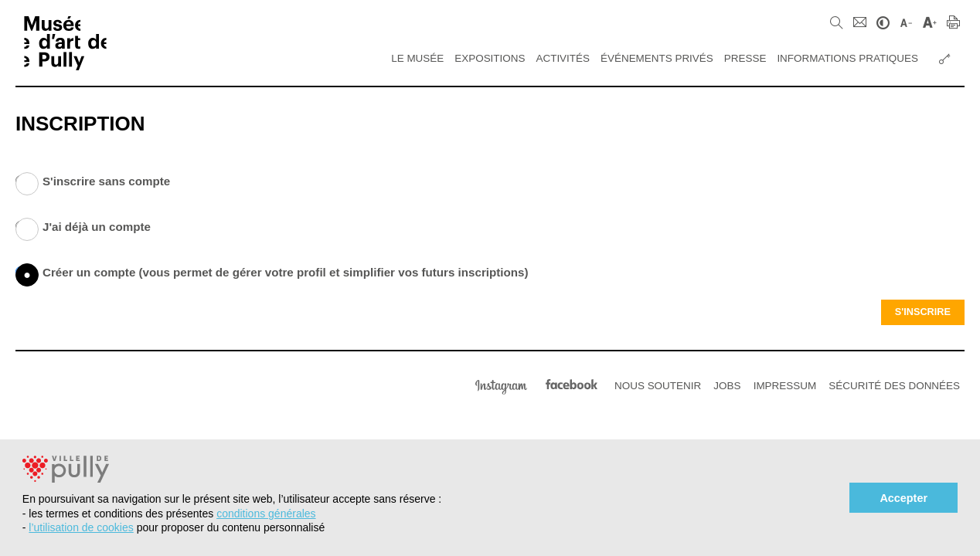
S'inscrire (923, 312)
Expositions (490, 58)
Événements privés (657, 58)
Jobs (727, 386)
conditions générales (266, 514)
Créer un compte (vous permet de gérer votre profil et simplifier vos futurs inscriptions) (27, 275)
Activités (563, 58)
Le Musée (417, 58)
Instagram (501, 385)
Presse (745, 58)
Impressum (785, 386)
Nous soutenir (658, 386)
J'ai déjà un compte (27, 229)
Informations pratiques (847, 58)
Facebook (572, 385)
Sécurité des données (894, 386)
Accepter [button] (903, 498)
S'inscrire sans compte (27, 184)
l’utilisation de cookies (81, 527)
